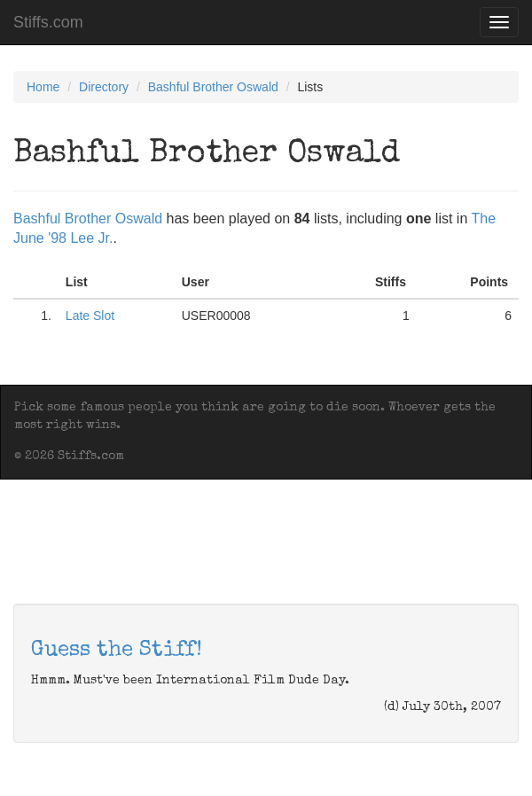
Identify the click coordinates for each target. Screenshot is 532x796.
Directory (104, 87)
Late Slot (90, 316)
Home (43, 87)
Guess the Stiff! (117, 651)
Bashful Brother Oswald (213, 87)
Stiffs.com (48, 22)
